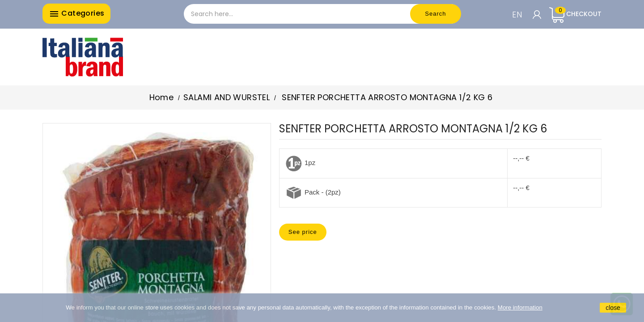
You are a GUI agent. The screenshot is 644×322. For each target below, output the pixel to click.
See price (303, 232)
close (613, 308)
